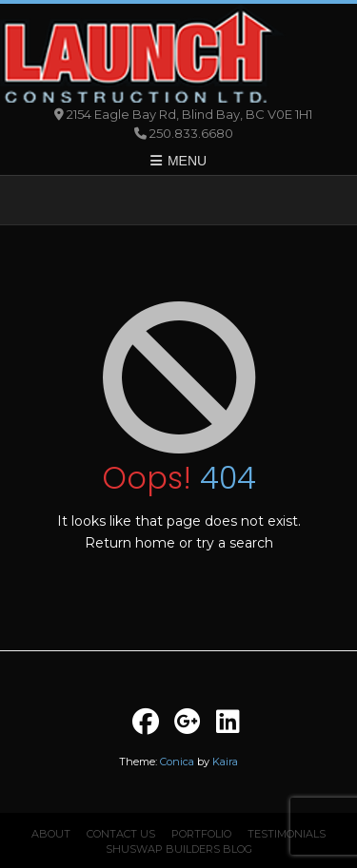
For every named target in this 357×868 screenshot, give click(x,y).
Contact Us (121, 834)
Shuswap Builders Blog (179, 849)
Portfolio (201, 834)
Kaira (225, 762)
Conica (177, 762)
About (51, 834)
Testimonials (287, 834)
